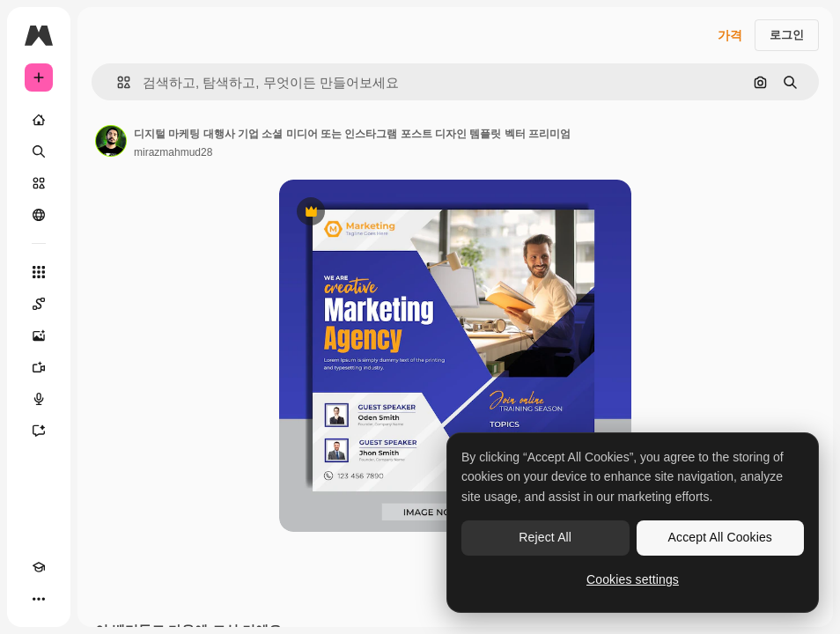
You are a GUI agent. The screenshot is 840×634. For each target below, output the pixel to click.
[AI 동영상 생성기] (39, 367)
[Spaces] (39, 304)
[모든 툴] (39, 272)
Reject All (545, 537)
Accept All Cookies (720, 537)
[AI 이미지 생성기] (39, 335)
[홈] (39, 120)
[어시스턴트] (39, 431)
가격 (730, 35)
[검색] (39, 151)
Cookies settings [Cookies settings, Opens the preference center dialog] (633, 579)
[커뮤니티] (39, 215)
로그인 (787, 35)
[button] (117, 82)
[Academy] (39, 567)
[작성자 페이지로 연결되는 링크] (111, 141)
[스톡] (39, 183)
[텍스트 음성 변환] (39, 399)
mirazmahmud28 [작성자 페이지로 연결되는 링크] (173, 152)
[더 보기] (39, 599)
